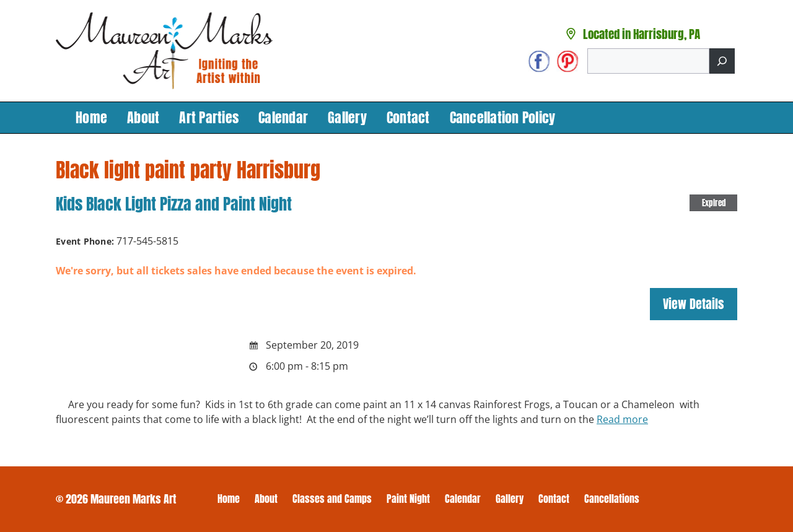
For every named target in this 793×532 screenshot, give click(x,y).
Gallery (347, 117)
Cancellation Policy (503, 117)
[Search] (722, 61)
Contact (408, 117)
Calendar (283, 117)
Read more (622, 419)
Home (91, 117)
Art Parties (209, 117)
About (143, 117)
